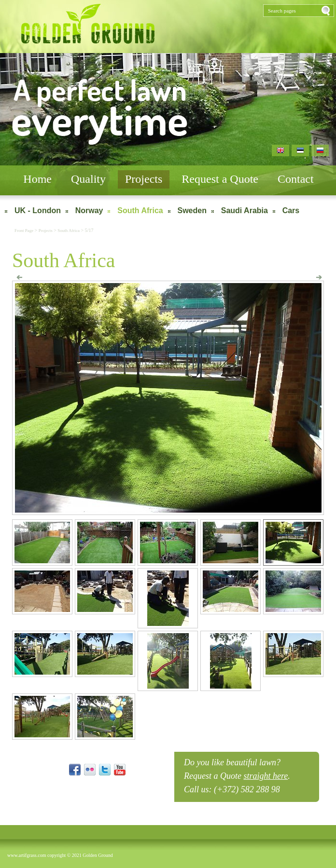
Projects (144, 179)
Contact (296, 179)
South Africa (140, 210)
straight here (266, 776)
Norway (89, 210)
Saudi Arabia (245, 210)
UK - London (38, 210)
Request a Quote (220, 179)
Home (37, 179)
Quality (88, 179)
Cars (291, 210)
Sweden (192, 210)
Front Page (25, 231)
